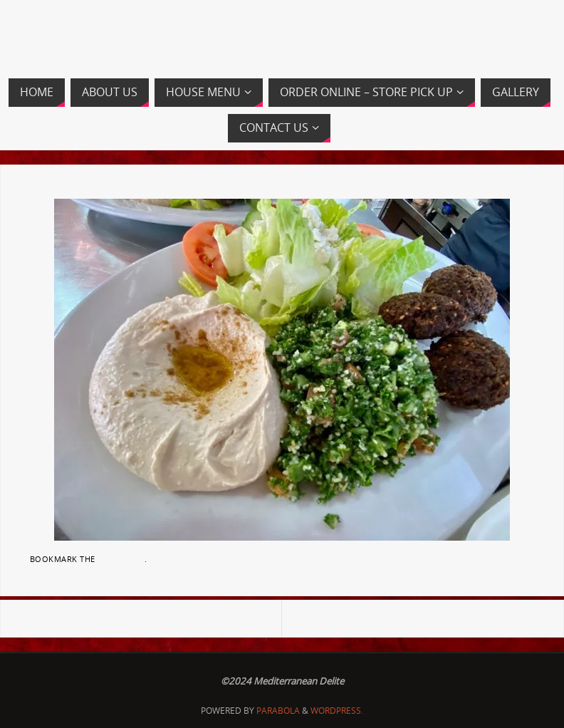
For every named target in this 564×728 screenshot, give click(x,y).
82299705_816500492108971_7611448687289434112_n (421, 618)
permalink (121, 559)
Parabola (278, 711)
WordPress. (337, 711)
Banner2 (47, 618)
